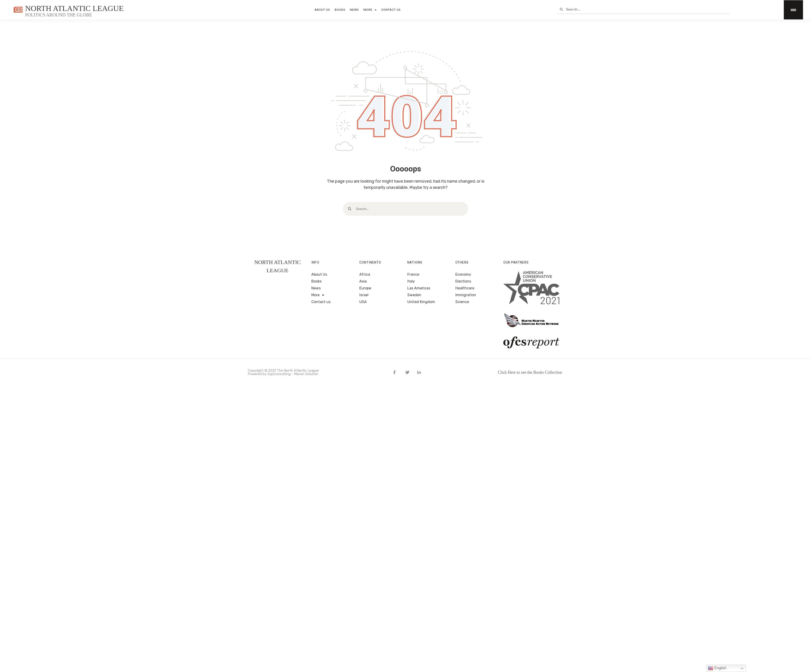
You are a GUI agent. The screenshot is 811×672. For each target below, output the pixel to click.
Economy (463, 274)
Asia (363, 281)
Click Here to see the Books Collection (530, 372)
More (370, 10)
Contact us (391, 10)
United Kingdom (421, 302)
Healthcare (465, 288)
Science (462, 302)
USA (363, 302)
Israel (364, 295)
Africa (365, 274)
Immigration (466, 295)
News (354, 10)
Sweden (414, 295)
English (717, 668)
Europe (365, 288)
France (413, 274)
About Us (322, 10)
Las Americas (419, 288)
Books (340, 10)
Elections (463, 281)
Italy (411, 281)
